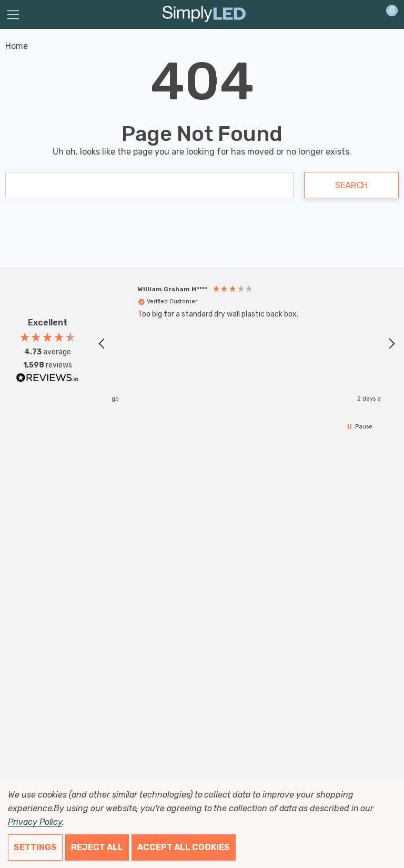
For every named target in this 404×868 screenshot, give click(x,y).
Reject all (97, 847)
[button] (102, 344)
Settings (35, 847)
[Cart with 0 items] (386, 15)
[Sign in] (366, 15)
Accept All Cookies (184, 847)
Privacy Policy (35, 822)
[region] (247, 344)
